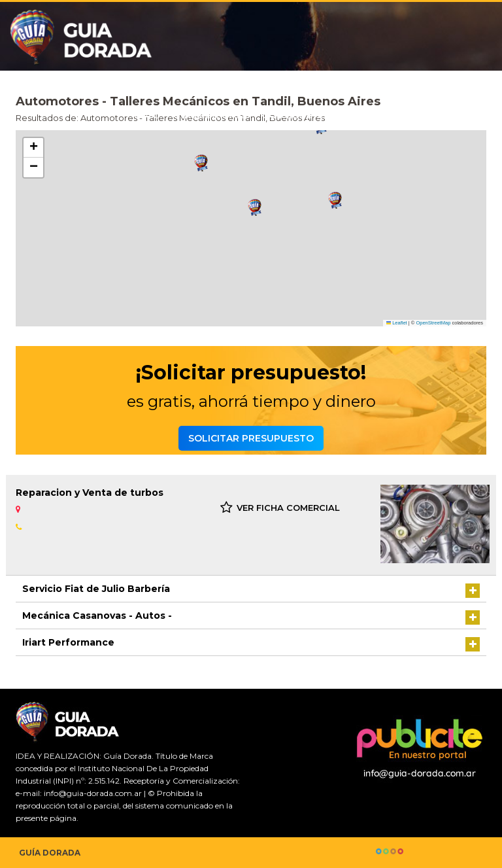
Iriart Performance (68, 642)
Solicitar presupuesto (318, 115)
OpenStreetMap (433, 323)
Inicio (147, 115)
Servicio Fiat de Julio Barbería (96, 589)
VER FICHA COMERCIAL (280, 508)
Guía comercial (212, 115)
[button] (201, 163)
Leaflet (397, 323)
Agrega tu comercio (438, 115)
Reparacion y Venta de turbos (90, 493)
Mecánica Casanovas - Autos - (97, 616)
